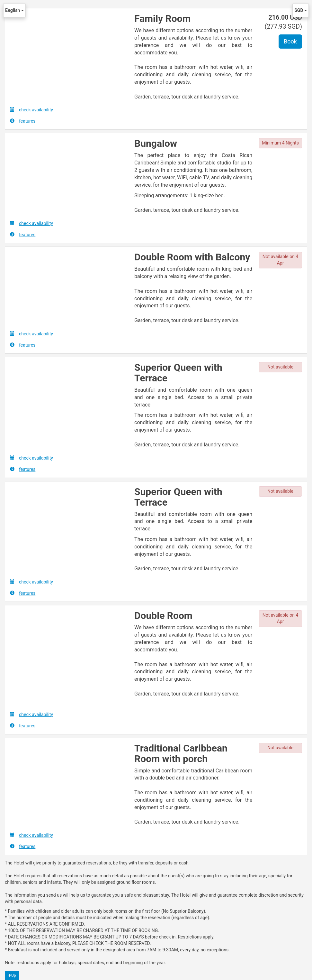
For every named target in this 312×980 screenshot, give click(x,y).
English (14, 10)
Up (12, 975)
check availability (31, 110)
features (23, 121)
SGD (301, 10)
